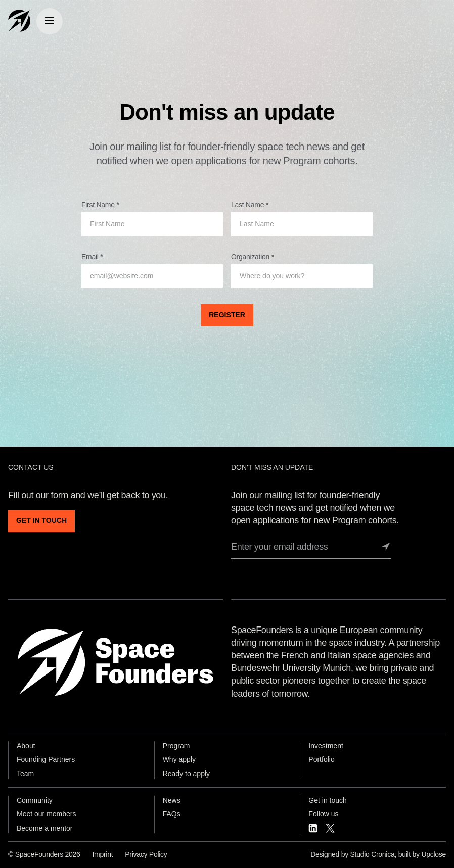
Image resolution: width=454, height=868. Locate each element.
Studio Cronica (373, 854)
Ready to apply (186, 774)
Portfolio (321, 759)
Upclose (434, 854)
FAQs (172, 814)
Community (35, 800)
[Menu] (50, 21)
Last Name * (250, 205)
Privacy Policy (146, 854)
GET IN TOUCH (41, 520)
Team (25, 774)
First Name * (100, 205)
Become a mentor (45, 828)
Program (176, 746)
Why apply (179, 759)
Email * (92, 257)
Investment (326, 746)
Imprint (102, 854)
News (172, 800)
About (26, 746)
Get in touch (328, 800)
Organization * (253, 257)
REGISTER (227, 315)
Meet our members (46, 814)
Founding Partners (46, 759)
